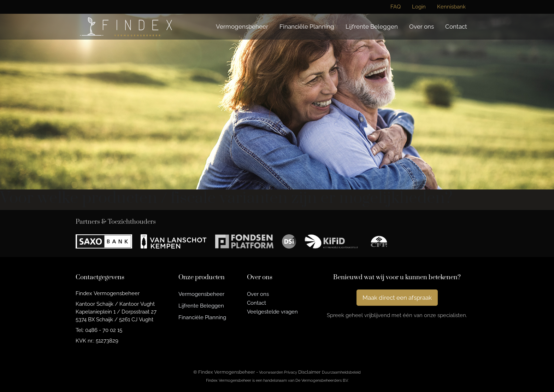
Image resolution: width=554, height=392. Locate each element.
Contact (456, 27)
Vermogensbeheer (242, 27)
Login (419, 7)
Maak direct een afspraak (397, 298)
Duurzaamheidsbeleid (341, 372)
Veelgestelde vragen (272, 312)
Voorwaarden (271, 372)
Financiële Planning (307, 27)
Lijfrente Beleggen (372, 27)
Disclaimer (310, 372)
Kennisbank (451, 7)
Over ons (422, 27)
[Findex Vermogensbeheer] (126, 27)
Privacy (291, 372)
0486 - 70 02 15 (104, 330)
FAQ (396, 7)
